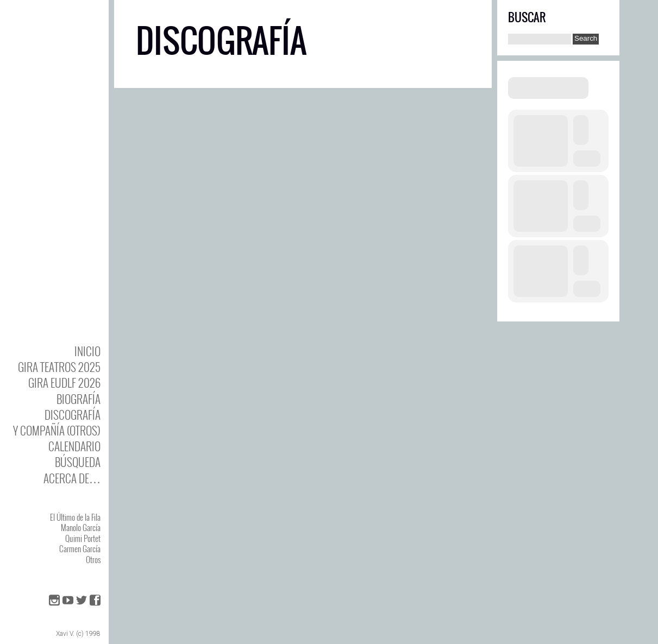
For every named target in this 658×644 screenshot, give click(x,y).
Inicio (87, 351)
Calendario (74, 446)
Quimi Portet (83, 538)
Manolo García (81, 527)
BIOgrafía (79, 399)
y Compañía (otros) (57, 430)
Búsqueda (78, 462)
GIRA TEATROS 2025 (59, 367)
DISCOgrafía (73, 415)
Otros (93, 559)
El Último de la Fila (75, 517)
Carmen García (80, 548)
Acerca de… (72, 478)
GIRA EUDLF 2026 (64, 383)
